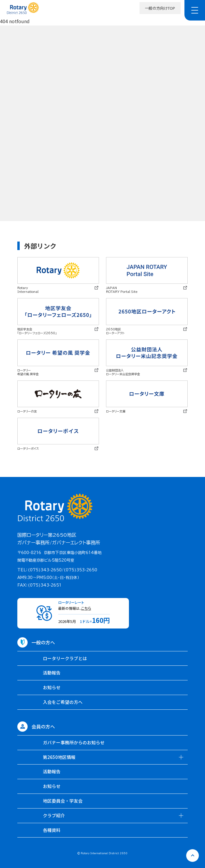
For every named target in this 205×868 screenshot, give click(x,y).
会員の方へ (43, 726)
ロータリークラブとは (65, 658)
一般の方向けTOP (160, 8)
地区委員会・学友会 (63, 801)
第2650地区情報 (59, 757)
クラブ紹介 (54, 815)
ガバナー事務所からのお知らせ (74, 742)
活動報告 (52, 673)
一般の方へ (43, 642)
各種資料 (52, 830)
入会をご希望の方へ (63, 702)
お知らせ (52, 687)
